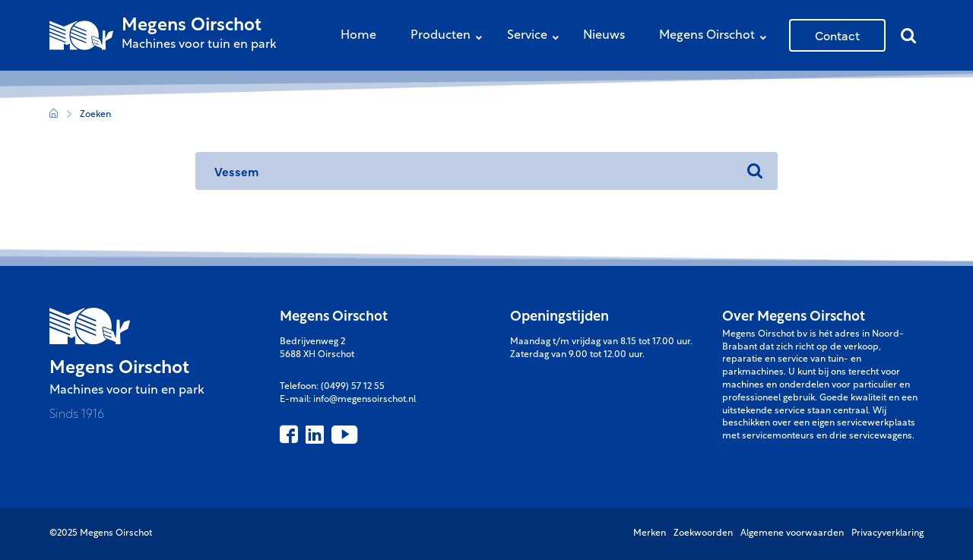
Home (358, 36)
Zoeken (95, 115)
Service (537, 37)
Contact (837, 35)
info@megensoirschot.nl (364, 400)
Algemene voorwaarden (792, 533)
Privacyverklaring (887, 533)
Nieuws (604, 36)
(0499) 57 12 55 (353, 387)
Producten (450, 37)
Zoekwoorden (703, 533)
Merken (650, 533)
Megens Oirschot (716, 37)
